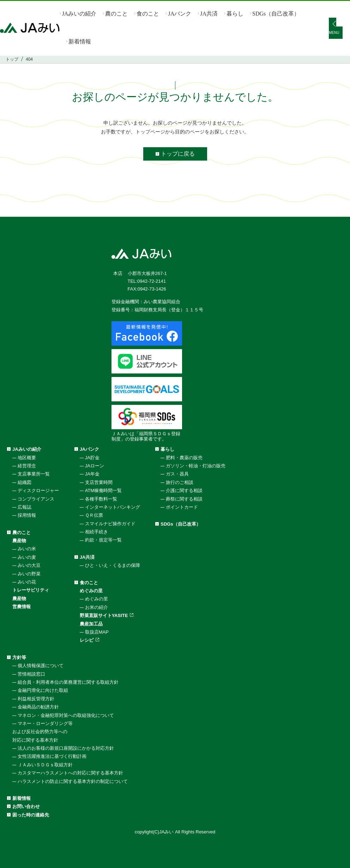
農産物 (19, 541)
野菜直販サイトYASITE (104, 615)
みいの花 (27, 582)
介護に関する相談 (184, 490)
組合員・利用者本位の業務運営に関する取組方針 (68, 682)
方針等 (19, 657)
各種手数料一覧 (101, 499)
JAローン (95, 466)
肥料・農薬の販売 (184, 458)
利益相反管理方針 (36, 699)
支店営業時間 (99, 482)
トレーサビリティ (31, 590)
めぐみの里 (91, 591)
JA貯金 (92, 458)
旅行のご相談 (180, 482)
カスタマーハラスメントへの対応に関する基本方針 (70, 773)
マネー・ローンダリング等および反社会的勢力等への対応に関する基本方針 (43, 732)
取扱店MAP (97, 632)
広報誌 (25, 507)
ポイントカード (182, 507)
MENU (334, 33)
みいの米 (27, 549)
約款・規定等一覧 (103, 540)
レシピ (87, 640)
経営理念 (27, 466)
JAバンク (180, 14)
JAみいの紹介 (79, 14)
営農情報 (22, 607)
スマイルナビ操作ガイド (110, 524)
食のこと (148, 14)
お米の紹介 (96, 607)
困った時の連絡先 (31, 815)
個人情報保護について (41, 666)
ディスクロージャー (38, 490)
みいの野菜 (29, 574)
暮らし (235, 14)
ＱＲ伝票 (94, 515)
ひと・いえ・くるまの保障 (113, 565)
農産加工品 (91, 624)
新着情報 (80, 41)
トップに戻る (178, 154)
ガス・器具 (177, 474)
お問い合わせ (26, 806)
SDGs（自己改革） (276, 14)
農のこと (116, 14)
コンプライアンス (36, 499)
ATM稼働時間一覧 (103, 490)
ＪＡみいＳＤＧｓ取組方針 (45, 765)
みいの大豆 (29, 565)
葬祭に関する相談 (184, 499)
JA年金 (92, 474)
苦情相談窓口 (31, 674)
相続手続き (96, 532)
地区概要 (27, 458)
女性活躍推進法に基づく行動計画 (52, 756)
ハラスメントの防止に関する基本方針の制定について (73, 781)
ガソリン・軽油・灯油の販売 (196, 466)
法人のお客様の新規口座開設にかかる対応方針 (66, 748)
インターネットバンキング (113, 507)
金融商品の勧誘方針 (38, 707)
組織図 (25, 482)
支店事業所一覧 (34, 474)
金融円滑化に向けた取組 (43, 690)
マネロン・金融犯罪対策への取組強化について (66, 715)
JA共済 (209, 14)
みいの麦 (27, 557)
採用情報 (27, 515)
